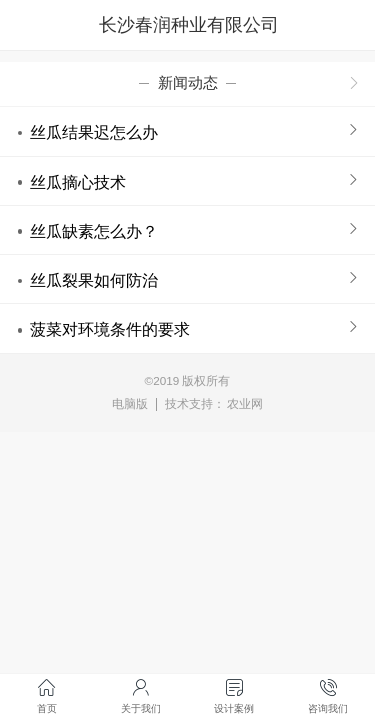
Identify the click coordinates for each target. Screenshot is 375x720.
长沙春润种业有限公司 (189, 25)
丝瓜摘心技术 (78, 182)
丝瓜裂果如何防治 (94, 280)
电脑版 (130, 403)
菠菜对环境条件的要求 (110, 329)
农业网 (245, 403)
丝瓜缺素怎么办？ (94, 231)
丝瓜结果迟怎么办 (94, 132)
